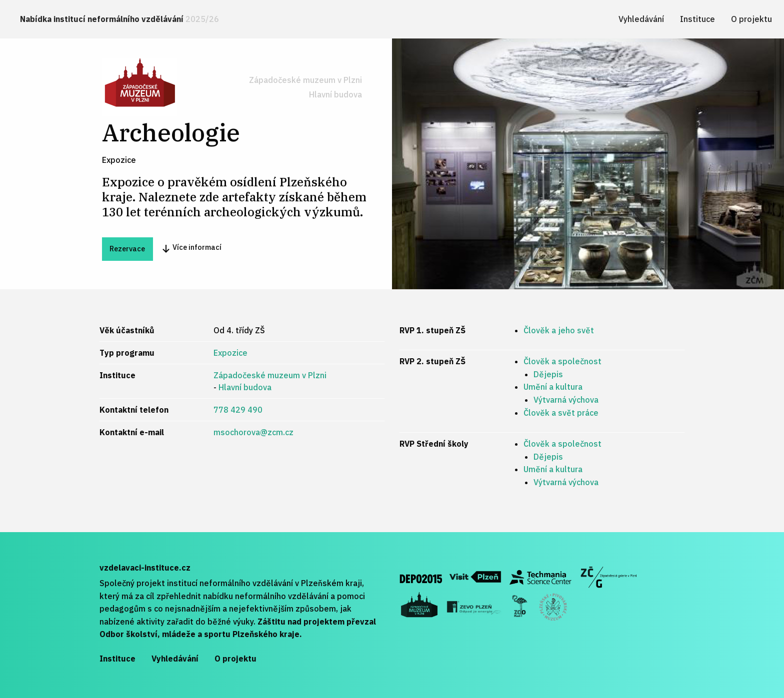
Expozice (230, 353)
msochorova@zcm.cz (253, 432)
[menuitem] (119, 19)
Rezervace (127, 249)
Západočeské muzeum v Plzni (305, 80)
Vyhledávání (641, 19)
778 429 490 (238, 410)
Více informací (191, 248)
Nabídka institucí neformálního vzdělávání (119, 19)
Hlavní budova (335, 94)
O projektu (751, 19)
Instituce (697, 19)
